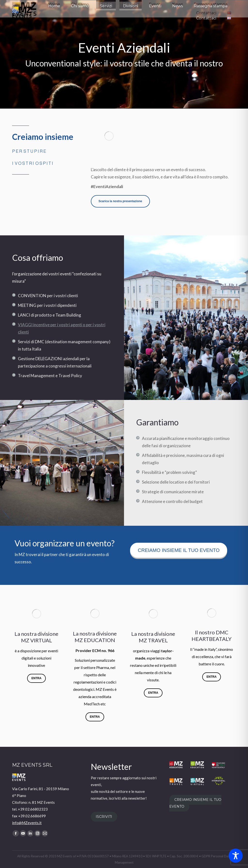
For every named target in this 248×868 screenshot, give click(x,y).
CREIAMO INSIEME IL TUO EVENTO (195, 803)
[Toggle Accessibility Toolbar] (236, 856)
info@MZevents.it (27, 823)
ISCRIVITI (104, 817)
